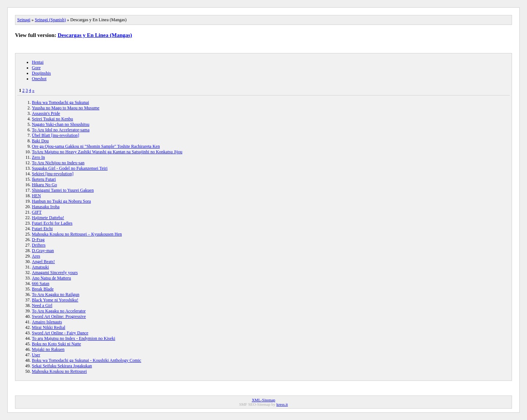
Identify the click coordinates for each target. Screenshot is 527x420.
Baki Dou (40, 141)
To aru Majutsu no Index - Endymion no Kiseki (74, 338)
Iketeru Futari (44, 179)
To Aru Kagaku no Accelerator (59, 311)
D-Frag (38, 240)
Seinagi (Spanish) (50, 20)
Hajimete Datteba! (48, 218)
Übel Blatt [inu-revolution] (55, 135)
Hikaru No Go (44, 185)
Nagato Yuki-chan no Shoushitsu (61, 124)
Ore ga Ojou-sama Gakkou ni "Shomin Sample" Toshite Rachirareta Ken (96, 146)
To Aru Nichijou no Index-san (58, 163)
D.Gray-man (43, 251)
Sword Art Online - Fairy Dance (60, 333)
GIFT (37, 212)
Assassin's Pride (46, 113)
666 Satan (41, 284)
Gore (36, 68)
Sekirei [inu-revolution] (53, 174)
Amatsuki (40, 267)
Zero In (38, 157)
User (36, 355)
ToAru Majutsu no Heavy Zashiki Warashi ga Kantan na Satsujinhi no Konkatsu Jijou (107, 152)
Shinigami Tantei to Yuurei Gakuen (63, 190)
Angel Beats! (43, 262)
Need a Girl (42, 305)
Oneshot (39, 79)
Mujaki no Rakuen (48, 349)
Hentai (38, 62)
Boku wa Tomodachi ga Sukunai (60, 102)
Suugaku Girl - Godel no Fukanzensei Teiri (70, 168)
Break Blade (43, 289)
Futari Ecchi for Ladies (52, 223)
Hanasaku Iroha (46, 207)
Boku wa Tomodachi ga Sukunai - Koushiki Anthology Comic (87, 360)
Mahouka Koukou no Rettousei (59, 371)
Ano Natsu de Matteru (51, 278)
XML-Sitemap (263, 400)
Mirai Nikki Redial (48, 327)
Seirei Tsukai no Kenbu (53, 119)
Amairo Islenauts (47, 322)
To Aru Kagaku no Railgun (56, 295)
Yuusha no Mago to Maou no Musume (66, 108)
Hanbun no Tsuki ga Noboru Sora (61, 201)
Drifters (39, 245)
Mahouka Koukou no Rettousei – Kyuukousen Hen (77, 234)
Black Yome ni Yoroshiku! (55, 300)
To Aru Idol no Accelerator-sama (61, 130)
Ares (36, 256)
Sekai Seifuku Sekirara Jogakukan (62, 366)
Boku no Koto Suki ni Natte (56, 344)
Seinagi (24, 20)
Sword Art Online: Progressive (59, 316)
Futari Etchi (42, 229)
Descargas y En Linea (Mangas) (95, 35)
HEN (36, 196)
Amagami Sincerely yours (55, 273)
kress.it (282, 404)
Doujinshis (41, 73)
